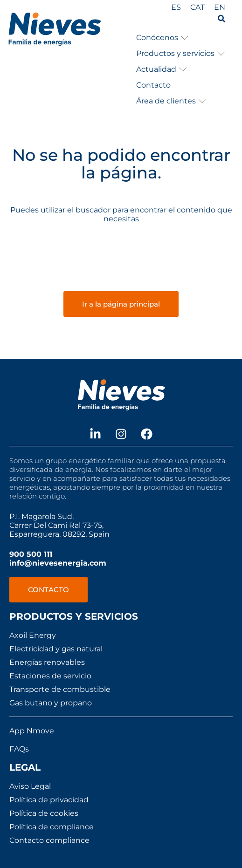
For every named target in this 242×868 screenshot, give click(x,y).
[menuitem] (176, 7)
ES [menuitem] (176, 7)
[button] (162, 38)
